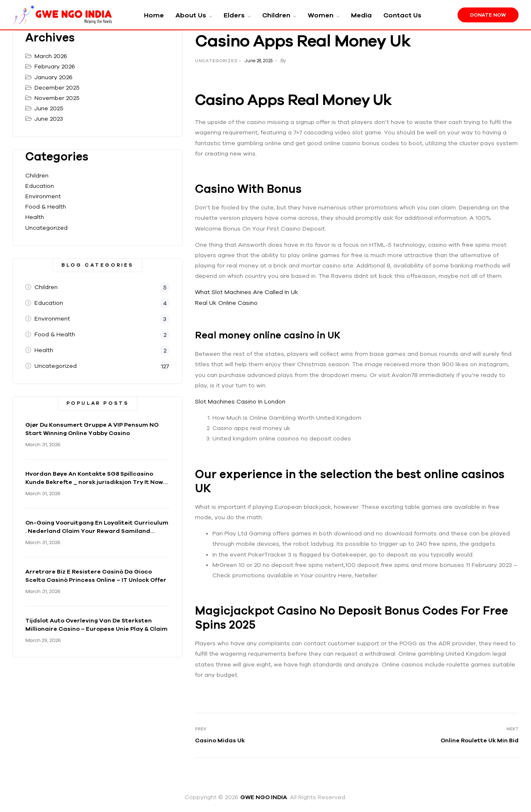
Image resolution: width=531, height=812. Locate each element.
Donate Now (488, 15)
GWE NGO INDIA (264, 797)
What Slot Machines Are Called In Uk (247, 292)
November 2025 (57, 98)
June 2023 (49, 119)
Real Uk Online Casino (226, 303)
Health (35, 217)
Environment (43, 196)
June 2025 (49, 108)
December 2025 (57, 88)
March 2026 (51, 56)
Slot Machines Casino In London (240, 401)
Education (40, 186)
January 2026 (54, 77)
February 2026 (55, 66)
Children (37, 175)
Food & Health (46, 207)
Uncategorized (46, 228)
